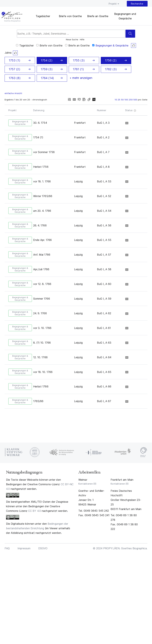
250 (131, 100)
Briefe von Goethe (70, 16)
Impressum (24, 548)
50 (123, 100)
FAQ (7, 548)
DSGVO (43, 548)
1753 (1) (14, 60)
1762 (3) (111, 69)
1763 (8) (15, 78)
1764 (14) (47, 78)
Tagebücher (43, 16)
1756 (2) (111, 60)
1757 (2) (14, 69)
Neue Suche (72, 39)
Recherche (137, 4)
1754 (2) (47, 60)
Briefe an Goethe (98, 16)
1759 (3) (47, 69)
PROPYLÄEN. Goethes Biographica (12, 17)
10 (116, 100)
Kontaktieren (86, 484)
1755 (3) (79, 60)
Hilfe (82, 40)
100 (126, 100)
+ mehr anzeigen (81, 78)
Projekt (113, 4)
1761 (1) (78, 69)
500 (136, 100)
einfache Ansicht (13, 93)
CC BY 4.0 (35, 511)
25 (119, 100)
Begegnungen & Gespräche (112, 45)
